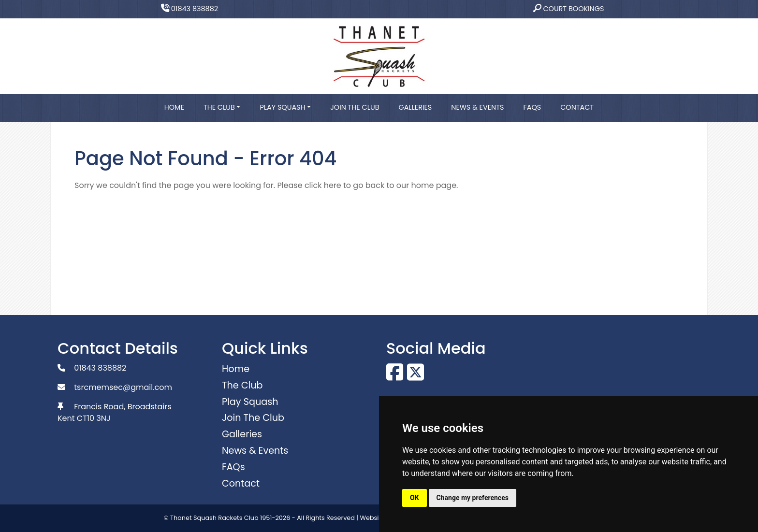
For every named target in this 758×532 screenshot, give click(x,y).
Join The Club (355, 107)
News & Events (477, 107)
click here (323, 185)
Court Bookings (569, 9)
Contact (577, 107)
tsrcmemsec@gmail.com (123, 387)
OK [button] (415, 498)
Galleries (415, 107)
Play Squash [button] (282, 107)
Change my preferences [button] (473, 498)
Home (174, 107)
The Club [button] (219, 107)
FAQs (532, 107)
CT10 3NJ (94, 418)
